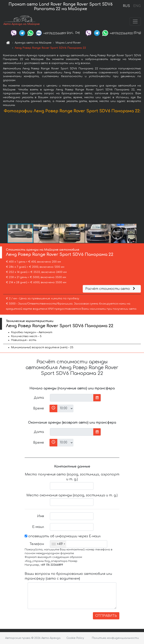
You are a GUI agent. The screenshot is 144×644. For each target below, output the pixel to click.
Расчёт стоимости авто (111, 289)
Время (38, 408)
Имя (41, 516)
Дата (39, 398)
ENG (137, 6)
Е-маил (38, 527)
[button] (140, 170)
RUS (126, 6)
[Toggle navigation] (135, 21)
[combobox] (58, 544)
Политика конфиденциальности (115, 638)
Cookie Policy (75, 638)
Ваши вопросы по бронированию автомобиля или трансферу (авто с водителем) (68, 576)
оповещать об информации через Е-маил (63, 536)
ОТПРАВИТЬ (106, 616)
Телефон (37, 544)
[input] (72, 398)
